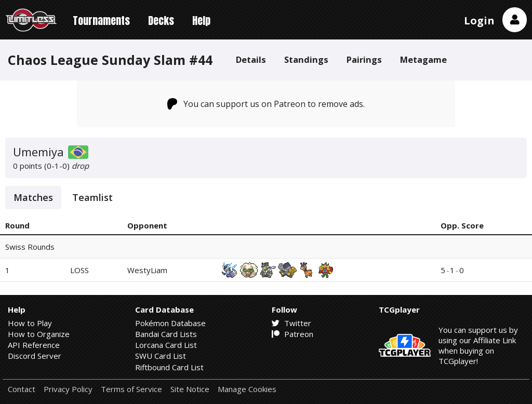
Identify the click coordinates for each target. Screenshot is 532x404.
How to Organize (39, 334)
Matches (33, 197)
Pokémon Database (170, 323)
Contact (22, 389)
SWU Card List (161, 356)
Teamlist (92, 197)
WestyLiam (147, 270)
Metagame (423, 59)
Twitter (291, 323)
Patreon (292, 334)
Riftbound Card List (169, 367)
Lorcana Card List (166, 345)
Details (251, 59)
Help (201, 21)
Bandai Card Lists (166, 334)
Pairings (364, 59)
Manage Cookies (247, 389)
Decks (161, 21)
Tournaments (101, 21)
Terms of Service (131, 389)
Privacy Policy (68, 389)
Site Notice (190, 389)
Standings (306, 59)
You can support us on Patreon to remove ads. (266, 104)
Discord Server (35, 356)
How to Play (30, 323)
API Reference (34, 345)
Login (479, 21)
